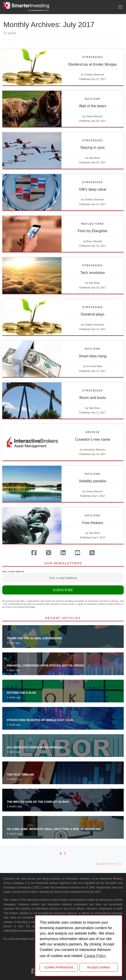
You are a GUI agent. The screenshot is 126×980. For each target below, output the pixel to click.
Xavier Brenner (94, 116)
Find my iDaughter (93, 231)
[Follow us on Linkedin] (63, 553)
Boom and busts (93, 398)
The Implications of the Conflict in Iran (38, 802)
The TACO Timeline (21, 775)
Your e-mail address (63, 577)
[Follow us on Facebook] (34, 553)
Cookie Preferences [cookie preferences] (59, 967)
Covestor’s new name (93, 439)
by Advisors (39, 10)
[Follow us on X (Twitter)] (49, 553)
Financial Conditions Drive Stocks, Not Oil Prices (45, 666)
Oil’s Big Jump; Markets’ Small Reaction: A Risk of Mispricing (54, 829)
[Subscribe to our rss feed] (92, 553)
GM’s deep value (93, 189)
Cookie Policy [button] (95, 956)
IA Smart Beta (94, 366)
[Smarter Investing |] (26, 5)
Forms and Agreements (18, 607)
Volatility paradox (93, 481)
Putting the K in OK (22, 693)
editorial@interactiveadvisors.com (24, 931)
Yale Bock (94, 158)
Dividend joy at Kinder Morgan (93, 64)
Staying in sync (93, 148)
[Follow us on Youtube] (77, 553)
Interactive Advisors (94, 450)
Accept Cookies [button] (98, 967)
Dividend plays (93, 314)
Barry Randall (94, 241)
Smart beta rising (93, 356)
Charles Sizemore (94, 75)
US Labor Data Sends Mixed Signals (34, 747)
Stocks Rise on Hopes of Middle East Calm (40, 720)
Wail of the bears (93, 106)
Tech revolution (93, 273)
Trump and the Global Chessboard (34, 638)
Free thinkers (93, 523)
